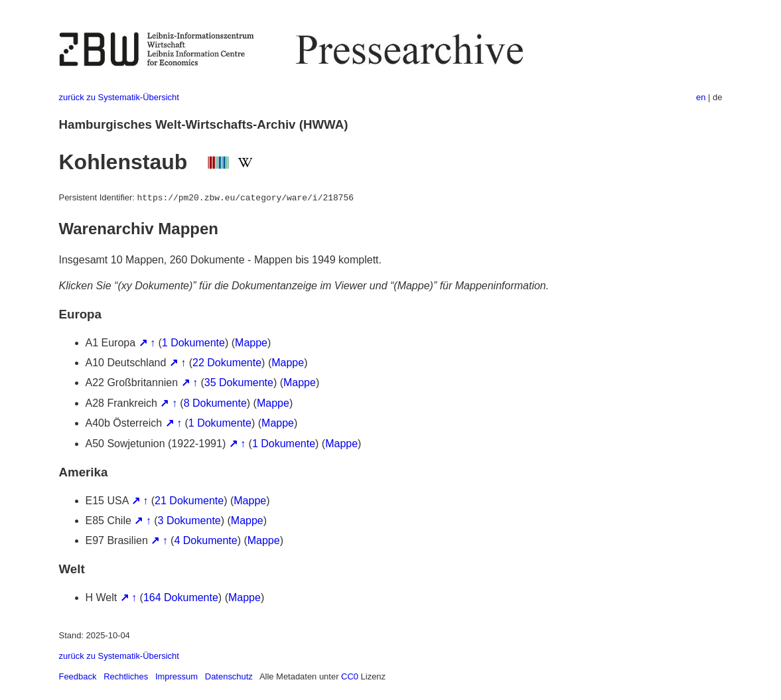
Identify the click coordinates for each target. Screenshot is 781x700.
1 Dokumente (193, 343)
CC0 (350, 676)
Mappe (251, 343)
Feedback (78, 676)
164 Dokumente (181, 597)
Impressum (177, 676)
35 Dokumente (239, 383)
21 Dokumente (189, 501)
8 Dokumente (215, 403)
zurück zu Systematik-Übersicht (119, 97)
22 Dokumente (227, 363)
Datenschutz (229, 676)
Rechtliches (126, 676)
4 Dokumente (205, 540)
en (701, 97)
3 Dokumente (189, 521)
